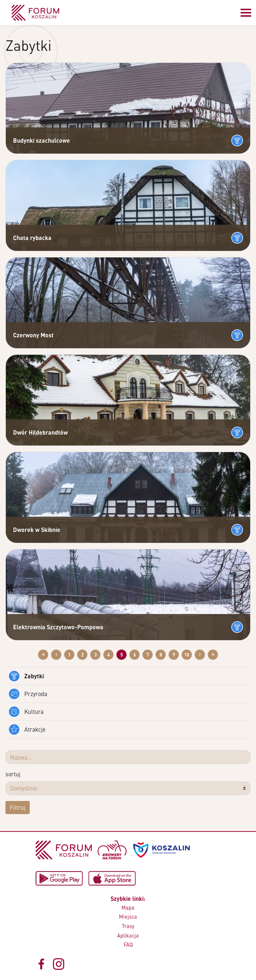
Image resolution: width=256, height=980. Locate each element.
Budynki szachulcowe (42, 140)
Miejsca (128, 916)
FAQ (128, 944)
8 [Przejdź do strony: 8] (161, 655)
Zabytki (26, 676)
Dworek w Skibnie (37, 530)
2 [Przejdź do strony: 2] (82, 655)
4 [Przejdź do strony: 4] (109, 655)
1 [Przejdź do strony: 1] (69, 655)
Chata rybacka (32, 238)
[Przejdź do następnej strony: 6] (200, 655)
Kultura (26, 712)
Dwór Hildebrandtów (40, 432)
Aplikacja (128, 935)
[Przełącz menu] (246, 13)
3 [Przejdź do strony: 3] (96, 655)
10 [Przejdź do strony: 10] (187, 655)
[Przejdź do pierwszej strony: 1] (43, 655)
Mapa (128, 907)
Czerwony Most (33, 335)
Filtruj (18, 807)
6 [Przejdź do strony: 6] (135, 655)
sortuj (13, 774)
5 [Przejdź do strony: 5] (122, 655)
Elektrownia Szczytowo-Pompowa (58, 627)
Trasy (128, 926)
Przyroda (28, 694)
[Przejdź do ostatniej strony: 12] (213, 655)
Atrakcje (27, 729)
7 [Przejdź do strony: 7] (148, 655)
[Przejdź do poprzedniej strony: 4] (56, 655)
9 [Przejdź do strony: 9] (174, 655)
